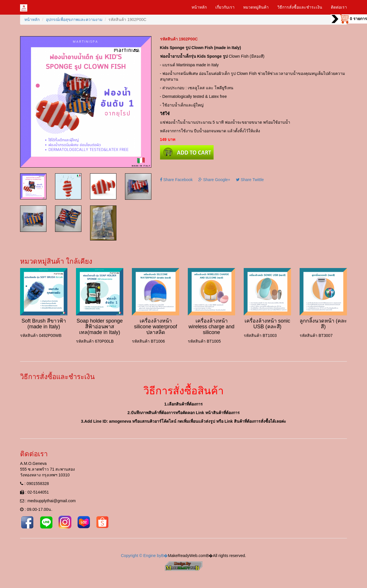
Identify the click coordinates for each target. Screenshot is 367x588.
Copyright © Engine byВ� (145, 556)
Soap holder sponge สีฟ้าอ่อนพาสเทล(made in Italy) (100, 327)
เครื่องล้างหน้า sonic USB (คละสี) (267, 324)
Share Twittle (250, 180)
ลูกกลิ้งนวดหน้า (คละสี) (323, 324)
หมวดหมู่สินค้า (256, 7)
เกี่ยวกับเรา (225, 7)
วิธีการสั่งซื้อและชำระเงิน (300, 7)
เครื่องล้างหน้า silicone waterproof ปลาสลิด (155, 327)
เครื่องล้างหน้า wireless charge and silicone (211, 327)
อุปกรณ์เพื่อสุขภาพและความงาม (74, 20)
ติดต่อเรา (339, 7)
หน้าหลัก (199, 7)
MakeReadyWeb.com (187, 556)
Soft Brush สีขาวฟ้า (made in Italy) (44, 324)
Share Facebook (176, 180)
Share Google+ (214, 180)
